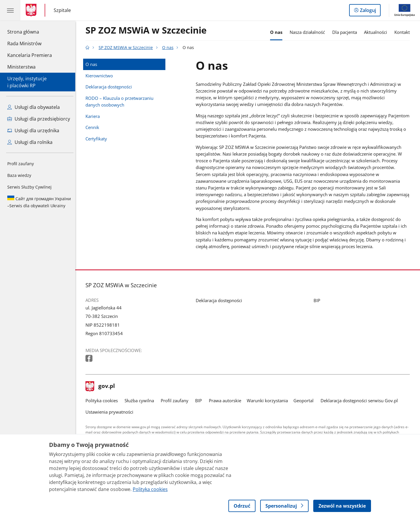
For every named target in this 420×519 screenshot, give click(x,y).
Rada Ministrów (24, 43)
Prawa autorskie (226, 400)
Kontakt (404, 32)
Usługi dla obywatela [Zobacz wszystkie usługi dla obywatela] (34, 107)
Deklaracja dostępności (110, 87)
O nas (278, 32)
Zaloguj (370, 11)
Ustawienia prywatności (111, 412)
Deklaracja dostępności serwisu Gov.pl (361, 400)
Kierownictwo (101, 76)
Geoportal (305, 400)
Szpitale (62, 10)
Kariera (94, 116)
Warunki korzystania (269, 400)
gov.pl (102, 386)
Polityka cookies (103, 400)
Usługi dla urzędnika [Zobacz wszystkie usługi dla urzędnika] (33, 130)
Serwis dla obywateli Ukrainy (39, 202)
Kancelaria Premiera (30, 55)
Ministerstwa (21, 67)
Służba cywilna (141, 400)
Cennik (94, 127)
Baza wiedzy (19, 175)
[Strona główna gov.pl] (32, 10)
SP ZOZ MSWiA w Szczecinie (147, 31)
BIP (318, 300)
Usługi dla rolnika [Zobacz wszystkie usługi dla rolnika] (30, 142)
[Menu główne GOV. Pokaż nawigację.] (10, 10)
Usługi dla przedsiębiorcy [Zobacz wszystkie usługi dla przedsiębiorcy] (39, 119)
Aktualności (377, 32)
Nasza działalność (309, 32)
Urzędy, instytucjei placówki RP (27, 82)
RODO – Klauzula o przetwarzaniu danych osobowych (121, 101)
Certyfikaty (98, 139)
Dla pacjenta (346, 32)
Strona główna (30, 32)
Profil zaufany (21, 164)
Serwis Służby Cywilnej (29, 187)
